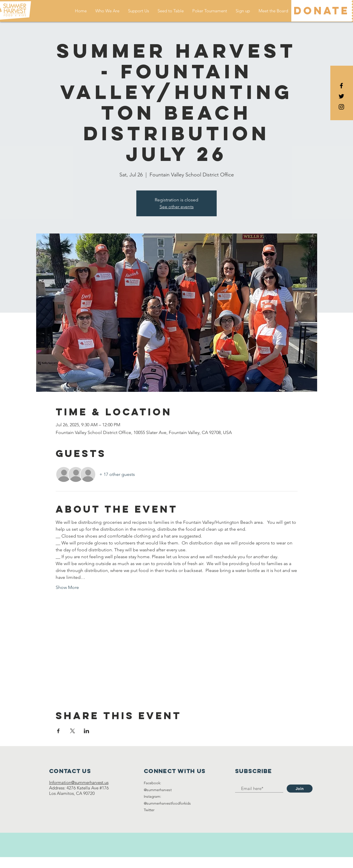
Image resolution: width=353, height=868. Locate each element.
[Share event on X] (72, 731)
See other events (177, 207)
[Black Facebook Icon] (341, 86)
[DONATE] (321, 11)
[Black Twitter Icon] (341, 96)
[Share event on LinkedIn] (87, 731)
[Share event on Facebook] (58, 731)
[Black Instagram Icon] (341, 107)
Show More (67, 587)
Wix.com (209, 862)
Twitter (149, 810)
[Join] (300, 789)
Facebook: (152, 783)
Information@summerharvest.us (79, 782)
